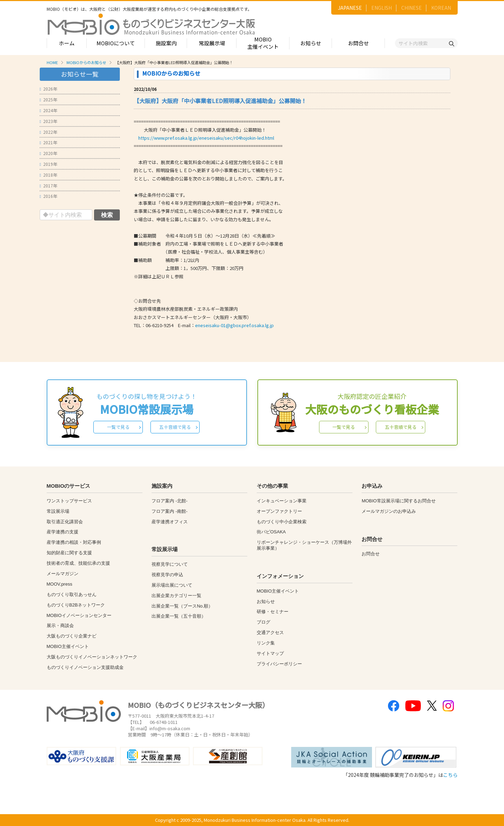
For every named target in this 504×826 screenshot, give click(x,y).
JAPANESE (350, 8)
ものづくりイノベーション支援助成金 (85, 667)
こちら (450, 775)
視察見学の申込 (167, 575)
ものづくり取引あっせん (72, 595)
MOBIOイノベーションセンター (79, 615)
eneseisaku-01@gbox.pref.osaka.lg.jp (234, 325)
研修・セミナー (273, 612)
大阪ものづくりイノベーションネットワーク (92, 657)
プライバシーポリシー (279, 664)
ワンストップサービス (69, 501)
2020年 (48, 153)
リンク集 (266, 643)
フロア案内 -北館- (169, 501)
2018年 (48, 175)
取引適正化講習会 (65, 522)
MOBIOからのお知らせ (86, 62)
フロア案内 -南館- (169, 511)
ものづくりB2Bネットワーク (76, 605)
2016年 (48, 196)
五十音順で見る (175, 427)
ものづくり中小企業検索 (282, 522)
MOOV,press (60, 584)
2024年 (48, 110)
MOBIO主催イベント (263, 43)
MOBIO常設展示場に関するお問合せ (398, 501)
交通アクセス (270, 632)
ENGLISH (382, 8)
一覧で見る (118, 427)
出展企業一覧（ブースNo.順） (182, 606)
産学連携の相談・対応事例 (74, 542)
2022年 (48, 132)
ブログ (263, 622)
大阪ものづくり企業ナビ (72, 636)
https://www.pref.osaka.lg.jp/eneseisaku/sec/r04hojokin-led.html (206, 138)
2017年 (48, 186)
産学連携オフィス (170, 522)
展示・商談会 (60, 626)
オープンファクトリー (279, 511)
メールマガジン (63, 574)
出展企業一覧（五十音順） (179, 616)
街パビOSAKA (271, 532)
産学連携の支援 (63, 532)
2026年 (48, 89)
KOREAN (441, 8)
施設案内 (166, 43)
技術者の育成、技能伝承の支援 (78, 563)
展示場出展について (172, 585)
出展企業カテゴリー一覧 (176, 596)
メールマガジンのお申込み (389, 511)
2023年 (48, 121)
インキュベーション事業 (282, 501)
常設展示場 (212, 43)
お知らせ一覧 (80, 74)
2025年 (48, 99)
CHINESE (412, 8)
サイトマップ (270, 653)
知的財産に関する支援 (69, 553)
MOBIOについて (116, 43)
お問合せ (358, 43)
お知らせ (311, 43)
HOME (52, 62)
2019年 (48, 164)
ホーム (67, 43)
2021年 (48, 142)
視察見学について (170, 564)
